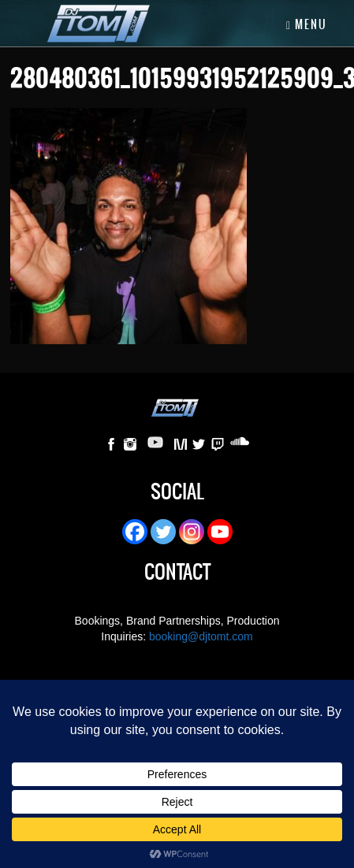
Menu (307, 24)
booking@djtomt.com (201, 636)
